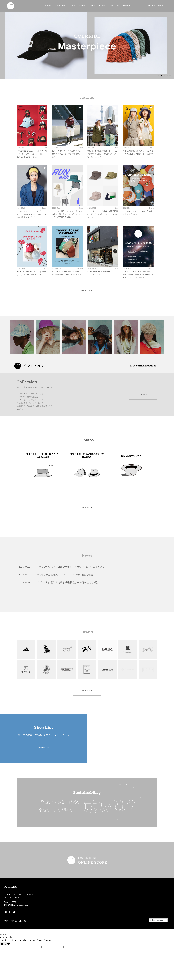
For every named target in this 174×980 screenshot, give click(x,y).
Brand (102, 6)
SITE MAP (29, 894)
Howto (82, 6)
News (92, 6)
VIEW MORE (87, 291)
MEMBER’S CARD (11, 897)
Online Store (155, 6)
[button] (7, 45)
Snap (72, 6)
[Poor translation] (7, 944)
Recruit (127, 6)
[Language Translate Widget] (158, 920)
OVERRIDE (8, 905)
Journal (47, 6)
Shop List (114, 6)
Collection (60, 6)
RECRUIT (18, 894)
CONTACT (8, 894)
